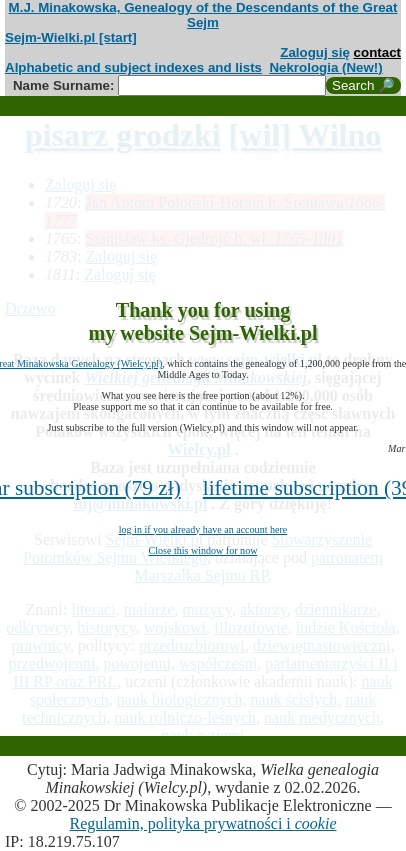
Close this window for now (203, 550)
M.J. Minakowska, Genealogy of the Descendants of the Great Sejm (203, 15)
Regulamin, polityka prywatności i (202, 823)
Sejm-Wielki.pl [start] (71, 37)
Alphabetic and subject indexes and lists (133, 67)
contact (377, 52)
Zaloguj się (315, 52)
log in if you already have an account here (203, 529)
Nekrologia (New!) (325, 67)
